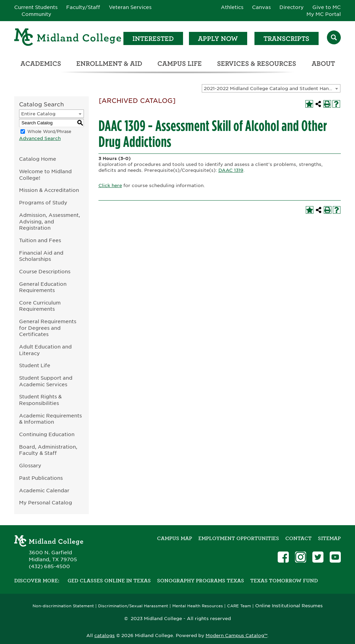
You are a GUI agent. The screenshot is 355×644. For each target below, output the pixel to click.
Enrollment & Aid (109, 64)
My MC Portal (324, 14)
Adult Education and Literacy (45, 350)
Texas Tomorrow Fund (284, 581)
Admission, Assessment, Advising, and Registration (50, 221)
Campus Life (180, 64)
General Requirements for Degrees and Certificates (48, 328)
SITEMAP (329, 538)
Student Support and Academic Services (46, 381)
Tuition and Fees (40, 240)
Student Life (35, 365)
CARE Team (239, 606)
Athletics (232, 7)
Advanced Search (40, 138)
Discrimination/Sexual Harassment (133, 606)
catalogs (105, 636)
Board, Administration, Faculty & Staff (48, 450)
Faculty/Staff (83, 7)
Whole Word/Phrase (49, 131)
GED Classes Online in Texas (109, 581)
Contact (298, 538)
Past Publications (41, 478)
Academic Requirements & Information (50, 419)
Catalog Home (38, 159)
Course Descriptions (45, 271)
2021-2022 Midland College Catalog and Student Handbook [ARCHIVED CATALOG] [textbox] (272, 89)
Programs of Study (43, 202)
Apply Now (218, 39)
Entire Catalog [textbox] (38, 114)
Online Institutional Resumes (289, 606)
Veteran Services (130, 7)
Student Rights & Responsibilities (40, 400)
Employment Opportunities (239, 538)
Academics (41, 64)
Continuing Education (47, 434)
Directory (292, 7)
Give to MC (327, 7)
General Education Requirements (43, 287)
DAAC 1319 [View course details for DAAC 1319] (231, 170)
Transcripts (286, 39)
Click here (110, 186)
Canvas (261, 7)
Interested (153, 39)
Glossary (30, 465)
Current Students (36, 7)
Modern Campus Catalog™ (236, 636)
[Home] (68, 38)
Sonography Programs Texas (201, 581)
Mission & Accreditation (49, 190)
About (323, 64)
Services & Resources (257, 64)
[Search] (334, 38)
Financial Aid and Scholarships (41, 256)
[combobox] (271, 88)
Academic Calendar (44, 490)
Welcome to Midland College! (45, 175)
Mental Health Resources (198, 606)
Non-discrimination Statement (63, 606)
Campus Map (175, 538)
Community (36, 14)
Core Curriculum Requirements (40, 306)
